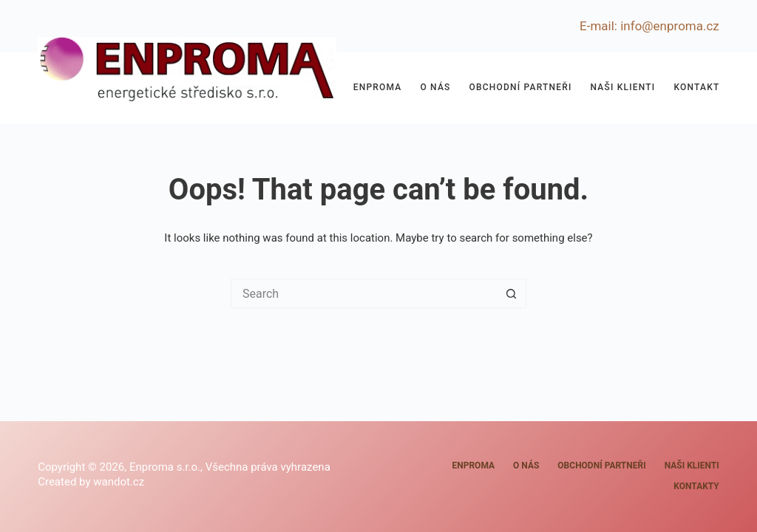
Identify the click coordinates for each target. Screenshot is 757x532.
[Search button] (512, 293)
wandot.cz (119, 482)
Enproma (378, 87)
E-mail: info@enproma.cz (649, 26)
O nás (435, 87)
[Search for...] (364, 293)
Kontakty (700, 87)
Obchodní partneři (521, 87)
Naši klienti (623, 87)
